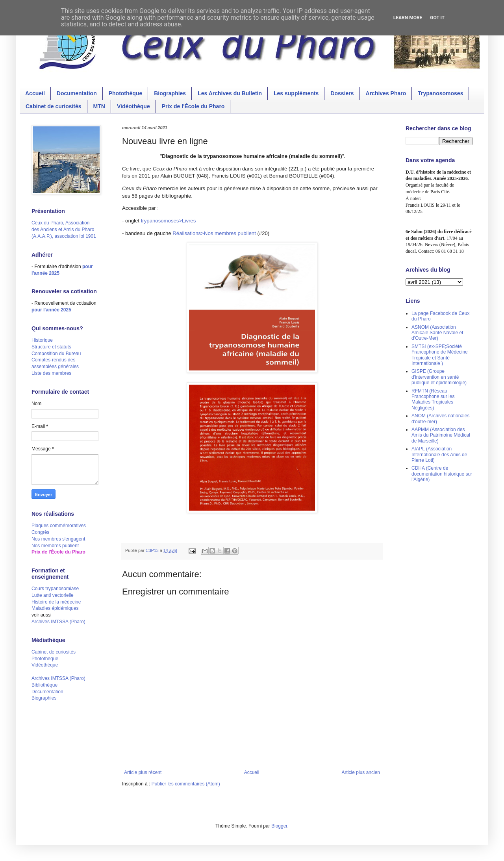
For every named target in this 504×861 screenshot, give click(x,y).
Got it (437, 18)
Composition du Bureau (56, 354)
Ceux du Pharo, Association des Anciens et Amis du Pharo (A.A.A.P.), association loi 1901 (64, 230)
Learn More (408, 18)
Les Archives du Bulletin (230, 93)
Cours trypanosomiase (55, 589)
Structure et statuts (51, 347)
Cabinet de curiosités (54, 106)
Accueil (35, 93)
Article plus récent (143, 772)
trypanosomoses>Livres (169, 221)
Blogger (279, 826)
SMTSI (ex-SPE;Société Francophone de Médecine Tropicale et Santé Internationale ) (440, 355)
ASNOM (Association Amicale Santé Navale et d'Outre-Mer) (437, 333)
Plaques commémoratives (59, 526)
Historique (42, 340)
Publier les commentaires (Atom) (186, 784)
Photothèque (126, 93)
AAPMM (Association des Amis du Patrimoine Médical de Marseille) (441, 435)
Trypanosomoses (440, 93)
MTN (99, 106)
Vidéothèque (133, 106)
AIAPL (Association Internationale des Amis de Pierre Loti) (439, 455)
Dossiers (342, 93)
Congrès (40, 532)
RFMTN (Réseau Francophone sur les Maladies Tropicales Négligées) (433, 399)
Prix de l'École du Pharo (193, 106)
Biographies (170, 93)
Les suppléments (296, 93)
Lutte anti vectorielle (53, 595)
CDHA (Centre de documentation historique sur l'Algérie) (442, 474)
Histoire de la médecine (56, 602)
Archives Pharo (386, 93)
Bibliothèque (44, 685)
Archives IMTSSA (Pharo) (58, 622)
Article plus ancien (361, 772)
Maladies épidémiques (55, 608)
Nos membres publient (55, 546)
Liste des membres (51, 373)
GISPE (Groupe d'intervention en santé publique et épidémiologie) (439, 377)
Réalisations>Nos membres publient (214, 233)
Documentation (77, 93)
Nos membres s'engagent (58, 539)
